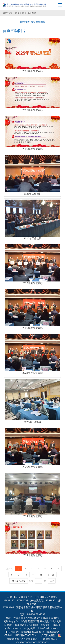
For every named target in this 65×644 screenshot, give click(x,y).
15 (41, 575)
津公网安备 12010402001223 (23, 639)
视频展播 (25, 22)
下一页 (51, 575)
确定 (52, 581)
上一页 (10, 569)
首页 (18, 13)
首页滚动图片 (29, 13)
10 (26, 575)
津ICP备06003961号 (26, 635)
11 (33, 575)
